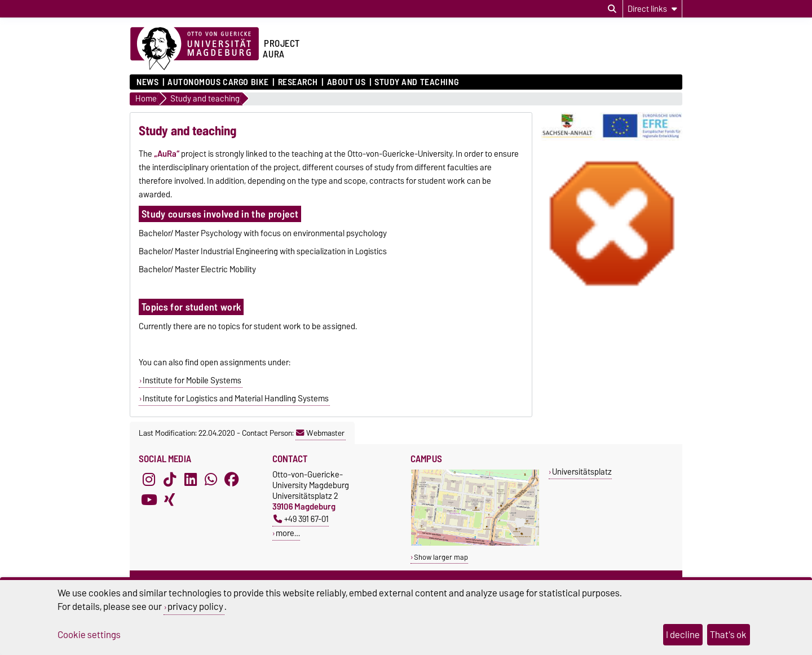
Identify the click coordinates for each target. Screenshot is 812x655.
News (147, 82)
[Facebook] (232, 479)
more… (288, 533)
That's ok (728, 635)
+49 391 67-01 (301, 519)
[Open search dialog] (612, 9)
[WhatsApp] (211, 479)
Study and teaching (416, 82)
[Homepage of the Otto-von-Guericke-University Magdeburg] (195, 49)
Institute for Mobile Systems (192, 380)
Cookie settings (89, 635)
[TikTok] (170, 479)
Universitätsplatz (582, 472)
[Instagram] (149, 479)
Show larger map (441, 557)
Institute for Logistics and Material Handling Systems (236, 399)
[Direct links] (652, 9)
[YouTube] (149, 499)
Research (298, 82)
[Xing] (170, 499)
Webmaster (320, 433)
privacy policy (195, 607)
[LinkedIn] (191, 479)
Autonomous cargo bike (218, 82)
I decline (683, 635)
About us (346, 82)
